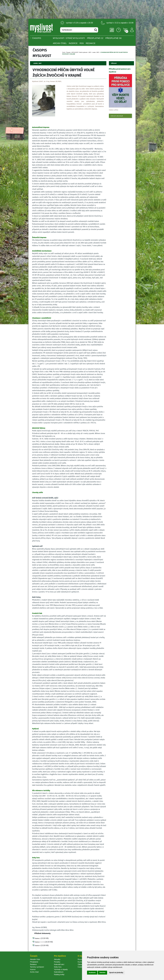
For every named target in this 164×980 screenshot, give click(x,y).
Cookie (81, 967)
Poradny (57, 962)
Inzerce (33, 969)
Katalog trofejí (59, 974)
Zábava (80, 964)
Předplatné (34, 962)
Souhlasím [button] (92, 973)
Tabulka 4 (37, 946)
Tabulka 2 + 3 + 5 (40, 942)
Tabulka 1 (37, 938)
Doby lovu (58, 967)
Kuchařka (81, 962)
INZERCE (73, 43)
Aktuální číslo (35, 959)
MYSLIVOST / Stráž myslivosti (69, 38)
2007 (90, 52)
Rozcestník (82, 959)
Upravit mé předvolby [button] (116, 973)
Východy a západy (61, 969)
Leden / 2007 (96, 52)
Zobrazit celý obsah (117, 116)
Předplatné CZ (95, 38)
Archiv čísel (60, 43)
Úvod (64, 52)
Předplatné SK (114, 38)
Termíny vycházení (37, 967)
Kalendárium (59, 972)
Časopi (68, 52)
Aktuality (57, 959)
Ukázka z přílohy (114, 110)
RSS (82, 43)
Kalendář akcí (59, 964)
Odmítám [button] (102, 973)
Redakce (91, 43)
